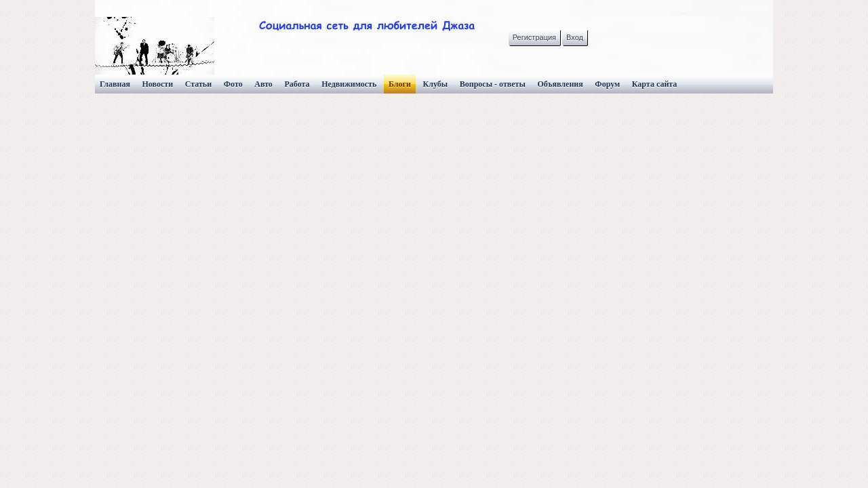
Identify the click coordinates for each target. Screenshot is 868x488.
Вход (575, 37)
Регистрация (534, 37)
